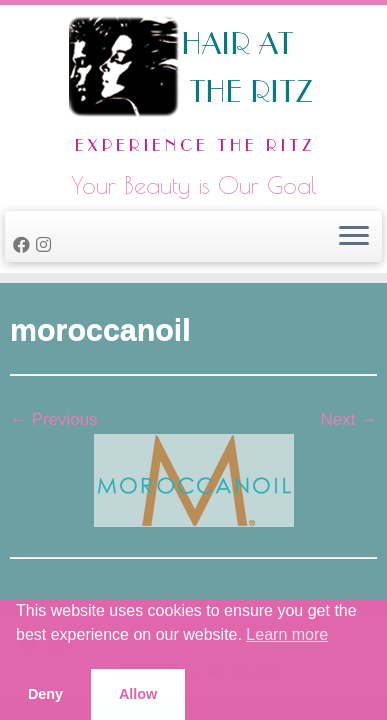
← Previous (54, 419)
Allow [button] (138, 694)
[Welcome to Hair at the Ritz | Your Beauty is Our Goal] (193, 90)
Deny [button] (45, 694)
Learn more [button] (287, 634)
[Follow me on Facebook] (24, 245)
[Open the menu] (354, 237)
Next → (349, 419)
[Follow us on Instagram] (46, 245)
